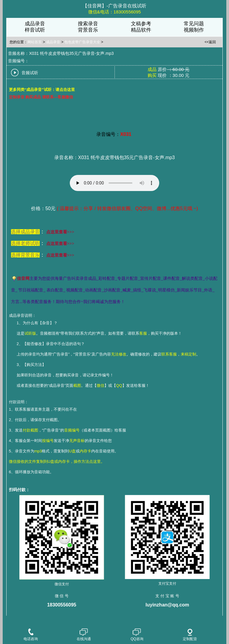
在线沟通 (84, 635)
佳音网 (23, 278)
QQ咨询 (137, 635)
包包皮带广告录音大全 (82, 42)
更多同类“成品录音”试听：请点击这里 (42, 90)
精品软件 (141, 30)
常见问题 (194, 24)
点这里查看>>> (60, 232)
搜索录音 (88, 24)
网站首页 (35, 42)
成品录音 (35, 24)
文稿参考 (141, 24)
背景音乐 (88, 30)
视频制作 (194, 30)
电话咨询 (31, 635)
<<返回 (210, 42)
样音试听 (35, 30)
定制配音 (190, 635)
